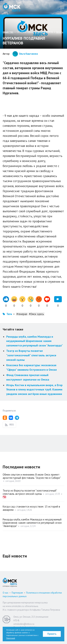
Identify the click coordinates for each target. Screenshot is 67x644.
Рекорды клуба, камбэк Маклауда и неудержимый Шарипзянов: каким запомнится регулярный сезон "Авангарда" (34, 341)
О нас (6, 593)
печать (60, 32)
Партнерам (17, 593)
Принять (52, 634)
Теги (9, 314)
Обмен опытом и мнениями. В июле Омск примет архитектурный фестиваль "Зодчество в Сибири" (32, 476)
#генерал (22, 314)
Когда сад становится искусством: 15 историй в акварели (31, 508)
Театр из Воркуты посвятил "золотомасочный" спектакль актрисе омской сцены (31, 355)
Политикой (11, 638)
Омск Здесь (12, 7)
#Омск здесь (36, 314)
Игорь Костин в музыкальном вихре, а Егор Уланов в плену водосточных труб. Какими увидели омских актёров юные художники (34, 389)
